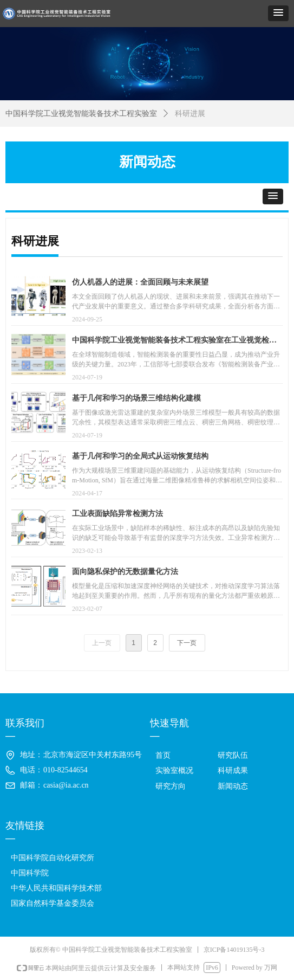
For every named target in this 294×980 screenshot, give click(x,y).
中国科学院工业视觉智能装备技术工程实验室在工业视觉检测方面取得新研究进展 (174, 341)
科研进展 (190, 114)
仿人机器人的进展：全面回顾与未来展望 (140, 282)
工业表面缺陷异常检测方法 (117, 514)
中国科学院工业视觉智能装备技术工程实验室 (81, 114)
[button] (278, 13)
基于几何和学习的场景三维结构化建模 (136, 398)
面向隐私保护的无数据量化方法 (125, 572)
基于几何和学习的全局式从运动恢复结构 (140, 456)
